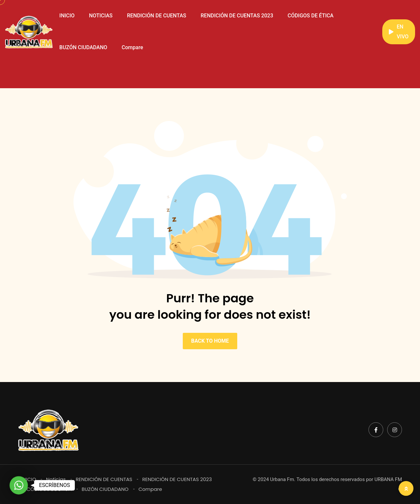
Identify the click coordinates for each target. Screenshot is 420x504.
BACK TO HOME (210, 341)
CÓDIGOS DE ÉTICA (310, 16)
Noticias (56, 479)
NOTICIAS (101, 16)
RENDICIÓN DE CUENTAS (157, 16)
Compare (132, 47)
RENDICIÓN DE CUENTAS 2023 (237, 16)
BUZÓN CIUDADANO (83, 47)
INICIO (67, 16)
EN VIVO (399, 32)
